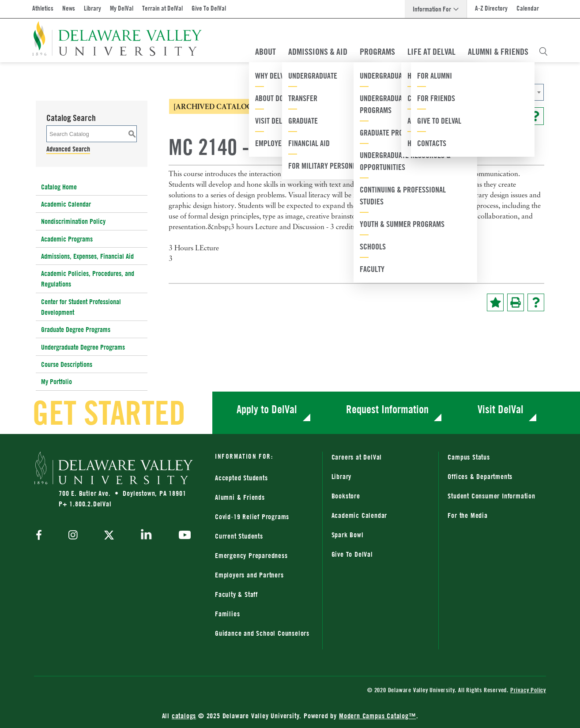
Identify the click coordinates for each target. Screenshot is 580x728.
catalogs (184, 716)
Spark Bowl (348, 535)
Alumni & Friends (498, 52)
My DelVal (122, 8)
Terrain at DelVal (162, 8)
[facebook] (41, 536)
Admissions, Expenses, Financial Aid (87, 256)
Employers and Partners (249, 575)
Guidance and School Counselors (262, 633)
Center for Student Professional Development (81, 307)
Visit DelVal (501, 409)
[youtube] (183, 536)
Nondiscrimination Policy (73, 221)
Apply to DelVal (267, 409)
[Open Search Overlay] (543, 52)
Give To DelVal (209, 8)
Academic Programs (67, 239)
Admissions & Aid (318, 52)
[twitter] (109, 536)
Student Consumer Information (491, 496)
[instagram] (73, 536)
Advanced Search (68, 149)
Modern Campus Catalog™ (378, 716)
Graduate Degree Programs (76, 329)
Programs (377, 52)
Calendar (528, 8)
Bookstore (346, 496)
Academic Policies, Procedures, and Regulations (88, 279)
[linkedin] (146, 536)
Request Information (387, 409)
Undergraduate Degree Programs (83, 347)
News (69, 8)
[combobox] (456, 92)
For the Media (467, 515)
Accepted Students (241, 478)
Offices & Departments (480, 476)
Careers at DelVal (357, 457)
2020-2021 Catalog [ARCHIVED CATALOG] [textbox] (426, 92)
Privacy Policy (528, 690)
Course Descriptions (67, 364)
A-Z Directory (491, 8)
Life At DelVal (431, 52)
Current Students (239, 536)
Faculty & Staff (236, 594)
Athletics (43, 8)
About (266, 52)
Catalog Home (59, 187)
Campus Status (469, 457)
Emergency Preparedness (251, 555)
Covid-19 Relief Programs (252, 517)
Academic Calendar (66, 204)
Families (227, 614)
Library (92, 8)
